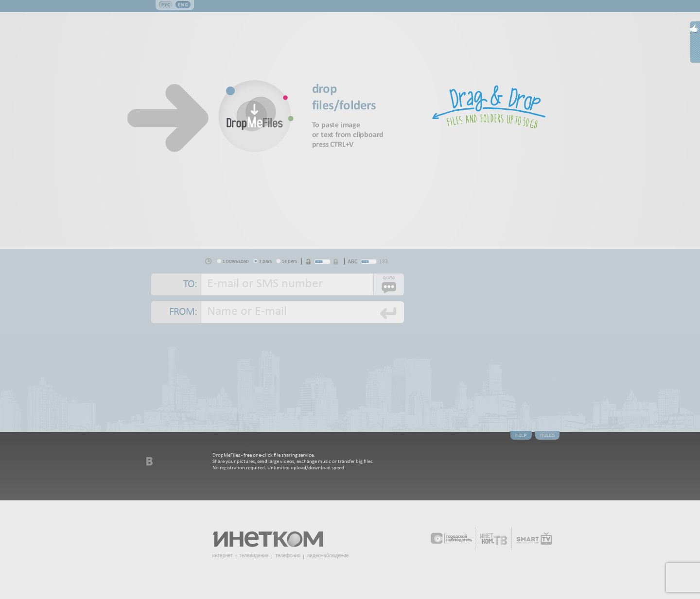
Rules (547, 435)
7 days (265, 261)
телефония (288, 556)
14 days (289, 261)
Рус (166, 5)
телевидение (254, 556)
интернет (223, 556)
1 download (236, 261)
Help (521, 435)
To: (190, 284)
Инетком (273, 535)
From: (183, 312)
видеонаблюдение (328, 556)
